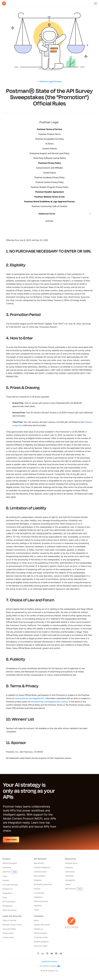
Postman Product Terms (49, 134)
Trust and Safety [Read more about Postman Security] (9, 929)
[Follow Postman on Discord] (61, 954)
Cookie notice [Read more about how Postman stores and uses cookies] (8, 937)
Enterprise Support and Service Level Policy (50, 153)
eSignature (38, 897)
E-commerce (39, 893)
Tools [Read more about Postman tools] (5, 898)
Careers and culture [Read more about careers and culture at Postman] (42, 925)
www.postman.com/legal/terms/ (29, 698)
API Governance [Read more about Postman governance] (9, 902)
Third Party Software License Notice (49, 158)
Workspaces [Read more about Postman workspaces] (7, 906)
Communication (40, 872)
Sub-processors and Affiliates (49, 168)
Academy (69, 868)
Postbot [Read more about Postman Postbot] (6, 880)
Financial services (41, 901)
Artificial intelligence (42, 868)
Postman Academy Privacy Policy (50, 177)
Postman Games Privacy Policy (50, 182)
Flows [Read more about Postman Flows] (5, 876)
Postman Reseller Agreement (49, 192)
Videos (68, 884)
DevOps (37, 889)
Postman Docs (71, 863)
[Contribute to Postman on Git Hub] (47, 954)
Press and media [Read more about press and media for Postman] (41, 946)
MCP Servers (74, 889)
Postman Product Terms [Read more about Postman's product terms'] (12, 925)
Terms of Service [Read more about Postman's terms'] (9, 920)
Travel (36, 910)
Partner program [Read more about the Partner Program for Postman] (41, 933)
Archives (50, 221)
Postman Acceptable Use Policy (49, 139)
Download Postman (50, 962)
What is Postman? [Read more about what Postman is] (10, 863)
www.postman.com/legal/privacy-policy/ (49, 702)
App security (39, 863)
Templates (69, 876)
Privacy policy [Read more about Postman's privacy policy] (8, 933)
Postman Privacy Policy (49, 163)
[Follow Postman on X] (38, 954)
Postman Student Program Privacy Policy (49, 187)
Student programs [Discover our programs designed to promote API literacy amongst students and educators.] (41, 942)
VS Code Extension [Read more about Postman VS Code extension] (10, 885)
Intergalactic (70, 880)
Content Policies (50, 149)
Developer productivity (43, 884)
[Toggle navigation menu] (95, 3)
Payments (38, 906)
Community (70, 872)
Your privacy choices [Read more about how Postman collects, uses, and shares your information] (49, 966)
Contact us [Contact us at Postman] (38, 929)
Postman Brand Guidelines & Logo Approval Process (49, 201)
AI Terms (49, 144)
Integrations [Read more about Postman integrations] (7, 893)
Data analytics (40, 876)
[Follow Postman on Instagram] (56, 954)
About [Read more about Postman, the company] (36, 920)
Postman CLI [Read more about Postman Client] (8, 889)
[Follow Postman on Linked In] (43, 954)
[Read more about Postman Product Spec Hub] (18, 872)
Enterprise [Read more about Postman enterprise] (7, 868)
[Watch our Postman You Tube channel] (52, 954)
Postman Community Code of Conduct (49, 206)
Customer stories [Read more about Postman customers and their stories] (41, 937)
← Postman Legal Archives (49, 81)
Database (38, 880)
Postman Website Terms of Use (49, 197)
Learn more (11, 839)
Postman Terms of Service (49, 129)
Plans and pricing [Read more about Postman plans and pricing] (9, 910)
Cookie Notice (50, 173)
